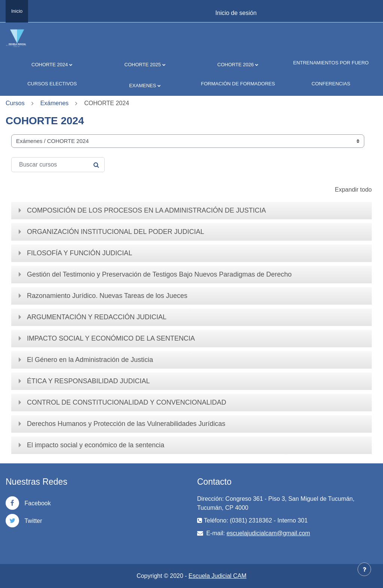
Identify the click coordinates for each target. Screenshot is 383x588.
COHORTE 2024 (50, 65)
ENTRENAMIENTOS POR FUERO (331, 63)
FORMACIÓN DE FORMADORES (238, 84)
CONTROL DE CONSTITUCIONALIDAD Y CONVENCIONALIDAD (127, 402)
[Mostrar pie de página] (364, 569)
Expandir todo (353, 190)
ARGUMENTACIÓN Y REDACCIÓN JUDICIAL (97, 317)
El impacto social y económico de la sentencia (96, 445)
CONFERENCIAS (331, 84)
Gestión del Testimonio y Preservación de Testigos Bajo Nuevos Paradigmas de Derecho (159, 274)
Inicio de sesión (236, 13)
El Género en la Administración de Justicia (90, 360)
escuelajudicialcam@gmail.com (268, 533)
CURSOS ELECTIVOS (52, 84)
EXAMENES (143, 86)
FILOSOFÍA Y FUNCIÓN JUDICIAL (79, 253)
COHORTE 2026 (235, 65)
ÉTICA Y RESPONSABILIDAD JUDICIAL (88, 381)
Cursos (15, 103)
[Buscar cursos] (58, 165)
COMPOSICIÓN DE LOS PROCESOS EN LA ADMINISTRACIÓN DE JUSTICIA (146, 210)
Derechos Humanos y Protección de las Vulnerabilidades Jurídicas (126, 424)
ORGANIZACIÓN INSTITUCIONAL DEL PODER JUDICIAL (116, 232)
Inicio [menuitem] (17, 11)
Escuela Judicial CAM (217, 576)
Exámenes (55, 103)
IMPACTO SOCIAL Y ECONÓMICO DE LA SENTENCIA (111, 338)
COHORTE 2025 (143, 65)
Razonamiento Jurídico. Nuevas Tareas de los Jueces (107, 296)
